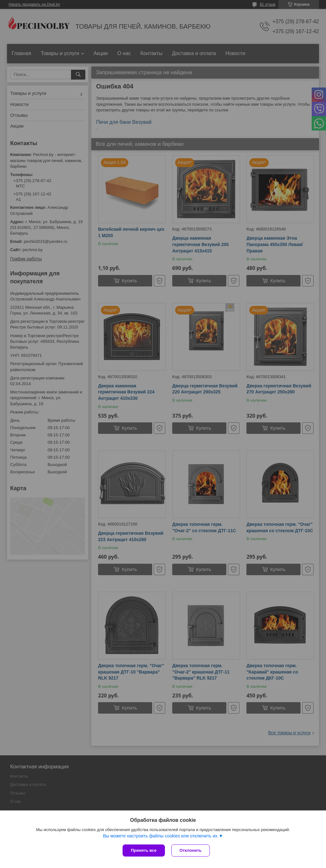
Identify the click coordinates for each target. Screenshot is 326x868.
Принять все (144, 850)
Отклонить (191, 850)
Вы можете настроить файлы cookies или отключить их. (161, 836)
